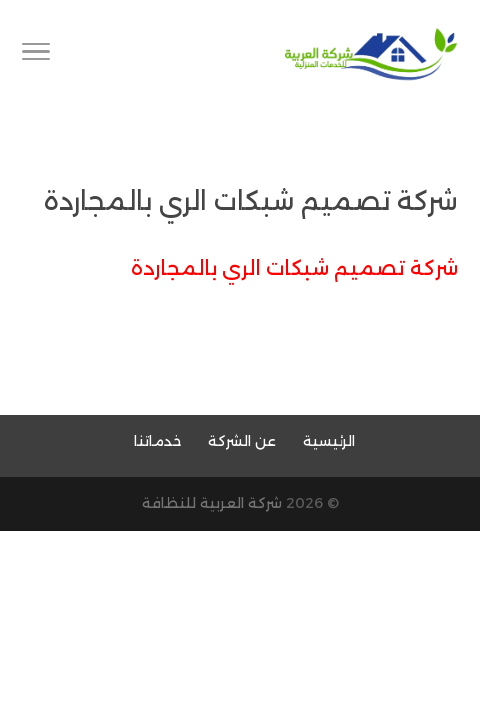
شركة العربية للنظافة (212, 503)
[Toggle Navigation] (36, 55)
